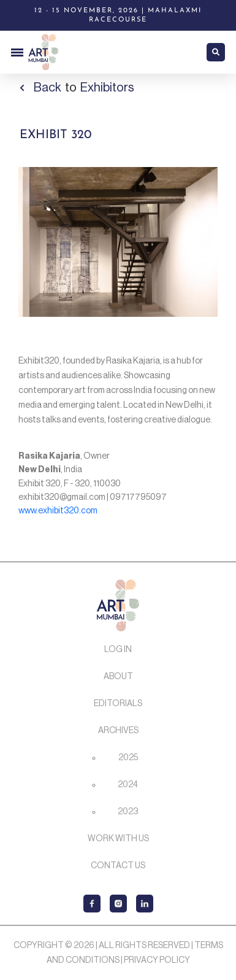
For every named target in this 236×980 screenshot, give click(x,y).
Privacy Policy (157, 960)
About (118, 677)
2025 (128, 758)
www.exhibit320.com (58, 511)
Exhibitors (107, 88)
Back (48, 88)
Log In (118, 650)
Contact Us (118, 866)
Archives (118, 731)
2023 (128, 812)
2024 (128, 785)
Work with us (118, 839)
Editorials (118, 704)
